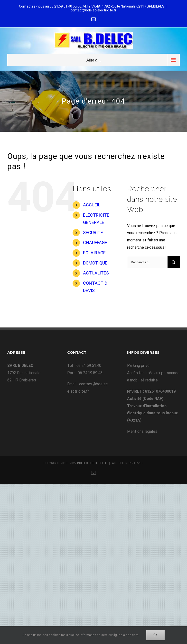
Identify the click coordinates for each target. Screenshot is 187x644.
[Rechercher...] (147, 262)
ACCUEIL (92, 205)
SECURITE (93, 233)
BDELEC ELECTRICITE (92, 463)
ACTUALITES (96, 273)
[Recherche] (174, 262)
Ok (155, 635)
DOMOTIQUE (95, 263)
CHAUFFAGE (95, 243)
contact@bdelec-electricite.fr (93, 10)
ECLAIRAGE (94, 253)
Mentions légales (142, 431)
